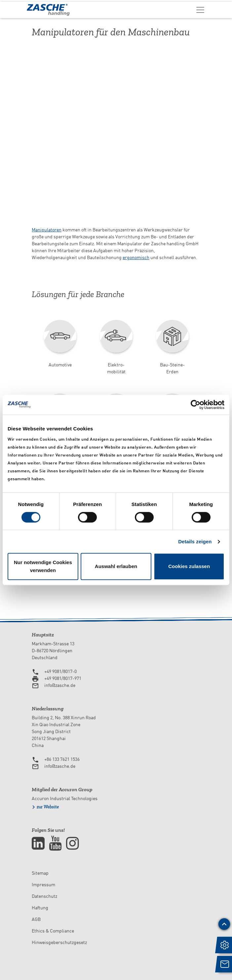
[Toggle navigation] (200, 9)
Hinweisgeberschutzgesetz (59, 942)
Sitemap (40, 873)
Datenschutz (44, 896)
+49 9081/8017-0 (60, 671)
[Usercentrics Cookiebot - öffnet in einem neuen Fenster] (195, 405)
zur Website (48, 807)
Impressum (43, 885)
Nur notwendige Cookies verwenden (43, 566)
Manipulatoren (47, 230)
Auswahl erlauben (116, 566)
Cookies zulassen (189, 566)
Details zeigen (195, 541)
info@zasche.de (60, 685)
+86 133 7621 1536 (62, 759)
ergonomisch (136, 257)
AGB (36, 919)
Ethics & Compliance (53, 931)
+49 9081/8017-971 (63, 678)
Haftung (40, 908)
